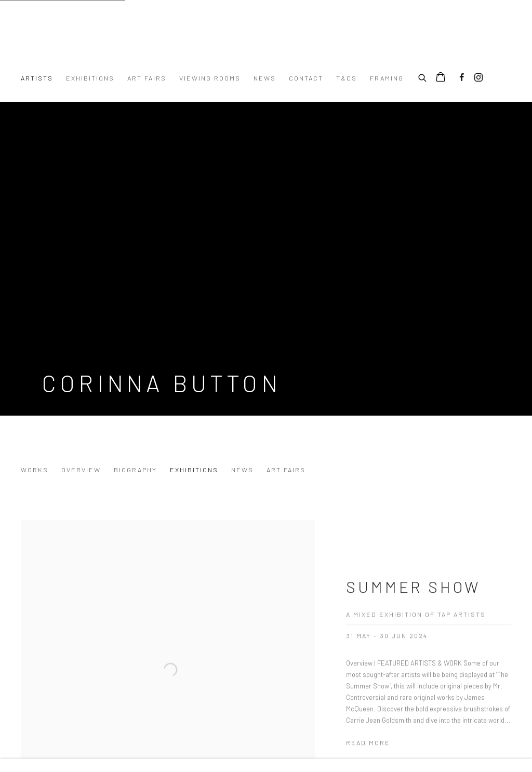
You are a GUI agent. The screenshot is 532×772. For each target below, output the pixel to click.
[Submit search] (423, 76)
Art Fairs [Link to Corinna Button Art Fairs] (286, 470)
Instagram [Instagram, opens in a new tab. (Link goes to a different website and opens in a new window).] (478, 78)
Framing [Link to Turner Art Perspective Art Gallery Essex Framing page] (387, 78)
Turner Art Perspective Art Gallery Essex (151, 42)
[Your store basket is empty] (441, 78)
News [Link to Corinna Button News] (242, 470)
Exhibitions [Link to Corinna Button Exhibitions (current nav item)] (194, 470)
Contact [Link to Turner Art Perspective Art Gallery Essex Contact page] (306, 78)
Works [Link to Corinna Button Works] (35, 470)
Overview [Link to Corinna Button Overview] (81, 470)
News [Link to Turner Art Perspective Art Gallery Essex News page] (265, 78)
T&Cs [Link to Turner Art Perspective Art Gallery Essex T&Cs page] (347, 78)
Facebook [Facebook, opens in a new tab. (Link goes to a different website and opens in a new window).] (462, 78)
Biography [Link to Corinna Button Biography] (135, 470)
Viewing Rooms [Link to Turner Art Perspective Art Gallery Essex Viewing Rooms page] (210, 78)
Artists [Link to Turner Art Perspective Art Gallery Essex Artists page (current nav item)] (37, 78)
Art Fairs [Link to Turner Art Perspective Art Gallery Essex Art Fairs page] (147, 78)
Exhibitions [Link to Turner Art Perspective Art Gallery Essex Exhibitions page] (90, 78)
